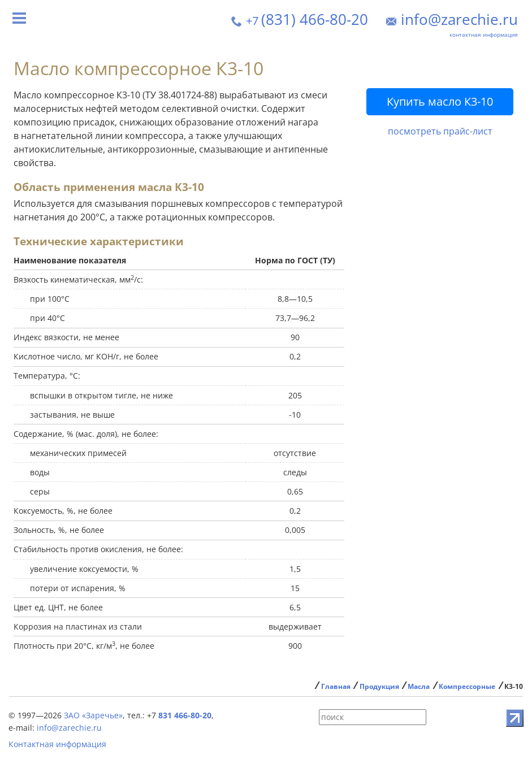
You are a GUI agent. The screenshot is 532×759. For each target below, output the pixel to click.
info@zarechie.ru (459, 19)
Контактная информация (57, 744)
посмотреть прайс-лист (440, 131)
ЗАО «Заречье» (93, 715)
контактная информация (484, 34)
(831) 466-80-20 (307, 19)
